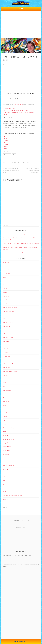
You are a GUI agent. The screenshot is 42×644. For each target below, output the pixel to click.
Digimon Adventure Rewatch (9, 319)
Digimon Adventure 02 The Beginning (11, 307)
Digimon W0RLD (6, 379)
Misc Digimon (15, 163)
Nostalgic (7, 270)
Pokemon (5, 417)
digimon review (6, 356)
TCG (4, 458)
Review (4, 424)
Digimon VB (5, 375)
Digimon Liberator (7, 349)
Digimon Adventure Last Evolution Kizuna (12, 315)
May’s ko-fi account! (9, 116)
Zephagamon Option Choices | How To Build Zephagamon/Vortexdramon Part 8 (21, 243)
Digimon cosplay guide (8, 322)
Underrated (7, 274)
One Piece (5, 409)
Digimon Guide (6, 341)
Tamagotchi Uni (6, 450)
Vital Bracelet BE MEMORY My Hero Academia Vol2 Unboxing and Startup (11, 170)
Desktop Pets (6, 296)
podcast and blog (18, 105)
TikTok (6, 146)
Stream (4, 432)
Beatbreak (5, 281)
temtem (5, 462)
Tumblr (6, 148)
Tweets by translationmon (9, 523)
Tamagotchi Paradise (8, 443)
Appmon (5, 277)
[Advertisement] (21, 26)
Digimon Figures (7, 334)
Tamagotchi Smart (7, 447)
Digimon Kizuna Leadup (8, 345)
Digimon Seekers (7, 360)
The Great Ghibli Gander (8, 466)
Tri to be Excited (6, 473)
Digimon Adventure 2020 (8, 311)
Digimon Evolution (7, 330)
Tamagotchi (6, 435)
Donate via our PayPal (10, 108)
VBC (4, 484)
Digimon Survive (7, 368)
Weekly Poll (5, 499)
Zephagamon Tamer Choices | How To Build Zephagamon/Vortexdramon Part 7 (21, 253)
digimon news (6, 353)
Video (20, 163)
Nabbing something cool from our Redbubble (16, 110)
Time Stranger (6, 469)
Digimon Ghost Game (8, 338)
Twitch (6, 137)
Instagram (7, 142)
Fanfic (4, 383)
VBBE (4, 480)
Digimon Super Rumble (8, 364)
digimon (9, 163)
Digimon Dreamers (7, 326)
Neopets (5, 405)
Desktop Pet (6, 292)
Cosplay (5, 289)
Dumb (6, 266)
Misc (4, 398)
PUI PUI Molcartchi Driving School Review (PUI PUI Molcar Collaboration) (31, 170)
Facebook (7, 144)
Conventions (6, 285)
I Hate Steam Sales (7, 390)
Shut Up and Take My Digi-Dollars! (10, 428)
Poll (4, 420)
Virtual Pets (5, 492)
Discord (6, 141)
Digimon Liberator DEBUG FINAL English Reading (14, 234)
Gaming (5, 386)
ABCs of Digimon (7, 262)
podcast (5, 413)
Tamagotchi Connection (8, 439)
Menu (22, 9)
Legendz (5, 394)
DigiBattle (5, 300)
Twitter (6, 139)
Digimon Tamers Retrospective (10, 371)
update (4, 477)
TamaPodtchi (6, 454)
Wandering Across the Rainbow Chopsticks (12, 496)
